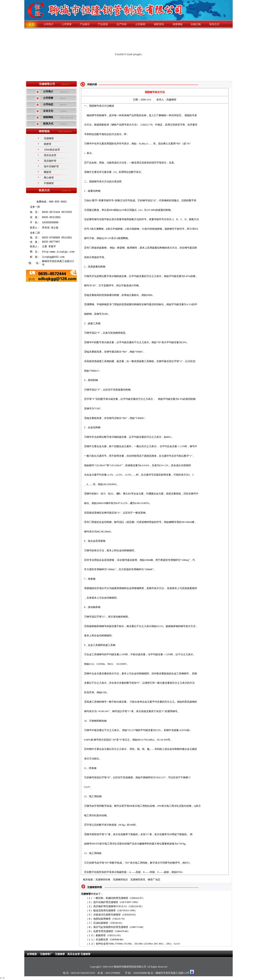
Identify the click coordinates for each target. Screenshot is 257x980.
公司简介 (46, 24)
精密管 (48, 144)
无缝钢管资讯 (138, 880)
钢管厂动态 (154, 880)
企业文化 (48, 111)
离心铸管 (49, 178)
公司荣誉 (67, 24)
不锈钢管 (49, 183)
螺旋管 (48, 172)
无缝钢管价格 (103, 880)
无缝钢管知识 (120, 880)
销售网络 (178, 24)
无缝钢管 (49, 138)
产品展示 (85, 24)
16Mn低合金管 (52, 150)
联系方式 (214, 24)
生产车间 (122, 24)
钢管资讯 (159, 24)
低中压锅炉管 (51, 166)
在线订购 (196, 24)
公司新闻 (140, 24)
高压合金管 (50, 155)
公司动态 (48, 104)
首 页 (31, 24)
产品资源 (103, 24)
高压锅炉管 (50, 161)
